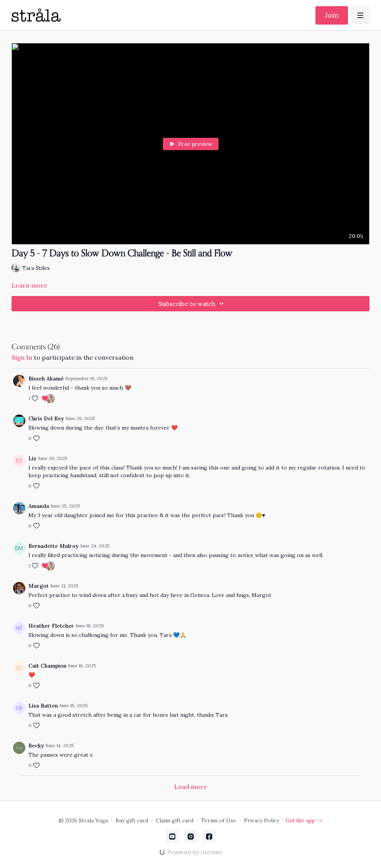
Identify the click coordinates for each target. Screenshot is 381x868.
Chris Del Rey (46, 418)
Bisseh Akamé (46, 379)
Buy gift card (132, 820)
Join (332, 15)
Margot (39, 586)
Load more (191, 787)
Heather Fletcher (51, 626)
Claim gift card (175, 820)
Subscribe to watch (192, 304)
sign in (22, 357)
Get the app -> (304, 820)
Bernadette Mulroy (54, 546)
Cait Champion (47, 666)
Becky (36, 746)
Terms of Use (219, 820)
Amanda (39, 506)
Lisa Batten (43, 706)
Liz (32, 458)
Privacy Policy (262, 820)
